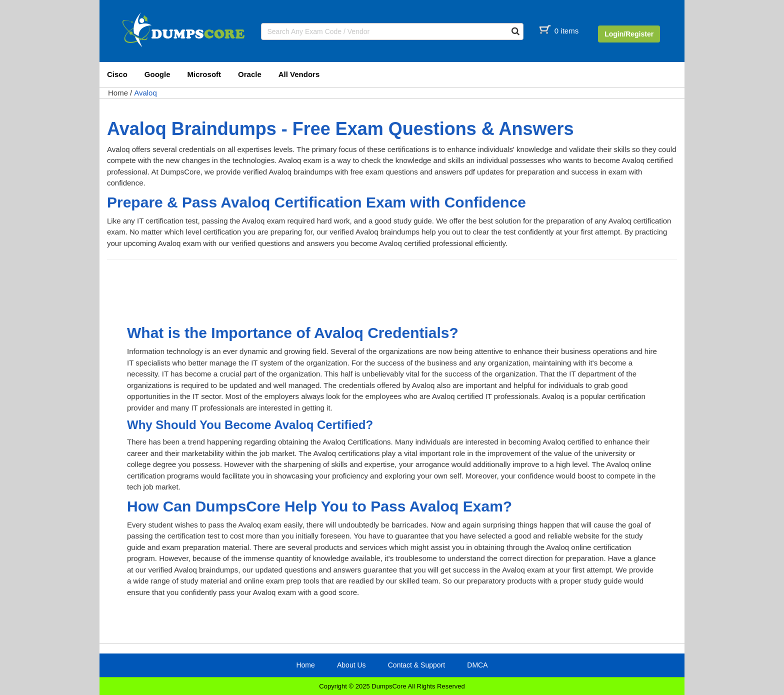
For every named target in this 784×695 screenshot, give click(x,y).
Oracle (250, 74)
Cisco (117, 74)
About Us (351, 665)
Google (157, 74)
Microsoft (204, 74)
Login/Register (629, 34)
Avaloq (145, 93)
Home (118, 93)
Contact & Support (416, 665)
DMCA (477, 665)
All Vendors (299, 74)
